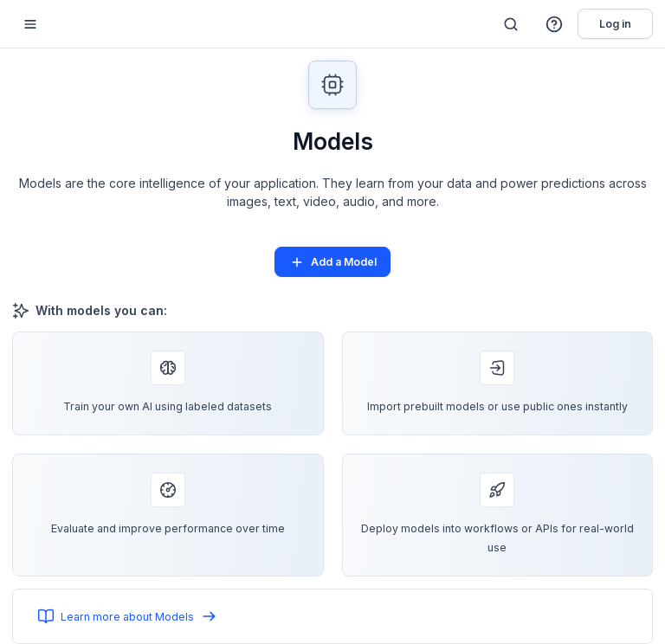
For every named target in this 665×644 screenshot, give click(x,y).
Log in (615, 24)
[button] (555, 24)
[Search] (511, 24)
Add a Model (333, 262)
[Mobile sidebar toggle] (30, 24)
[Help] (555, 24)
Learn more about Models (127, 616)
